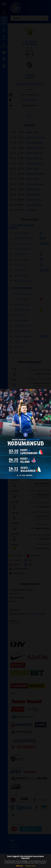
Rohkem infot (30, 866)
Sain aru (19, 866)
